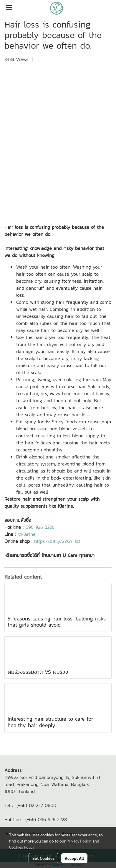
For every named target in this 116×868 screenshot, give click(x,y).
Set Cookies (43, 858)
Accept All (74, 858)
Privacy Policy (79, 841)
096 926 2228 (40, 527)
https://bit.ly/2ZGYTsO (57, 541)
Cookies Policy (22, 847)
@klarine (27, 534)
